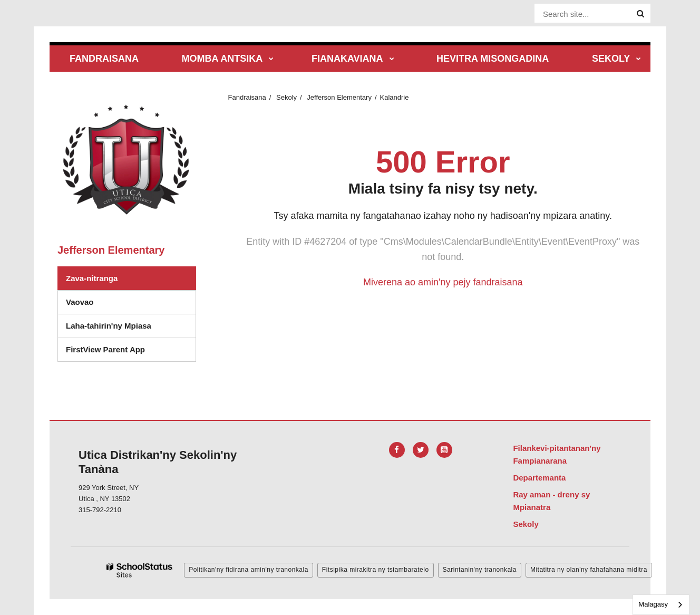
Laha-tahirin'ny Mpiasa (109, 326)
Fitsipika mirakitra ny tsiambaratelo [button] (376, 570)
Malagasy (653, 604)
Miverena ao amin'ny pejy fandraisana (443, 282)
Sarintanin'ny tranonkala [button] (480, 570)
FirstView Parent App (105, 349)
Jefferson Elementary (339, 97)
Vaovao (80, 302)
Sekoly (286, 97)
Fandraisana (247, 97)
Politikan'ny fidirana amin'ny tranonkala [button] (249, 570)
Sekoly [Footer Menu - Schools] (526, 524)
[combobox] (661, 605)
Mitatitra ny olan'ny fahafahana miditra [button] (589, 570)
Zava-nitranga (92, 278)
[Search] (640, 14)
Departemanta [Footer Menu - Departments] (539, 478)
